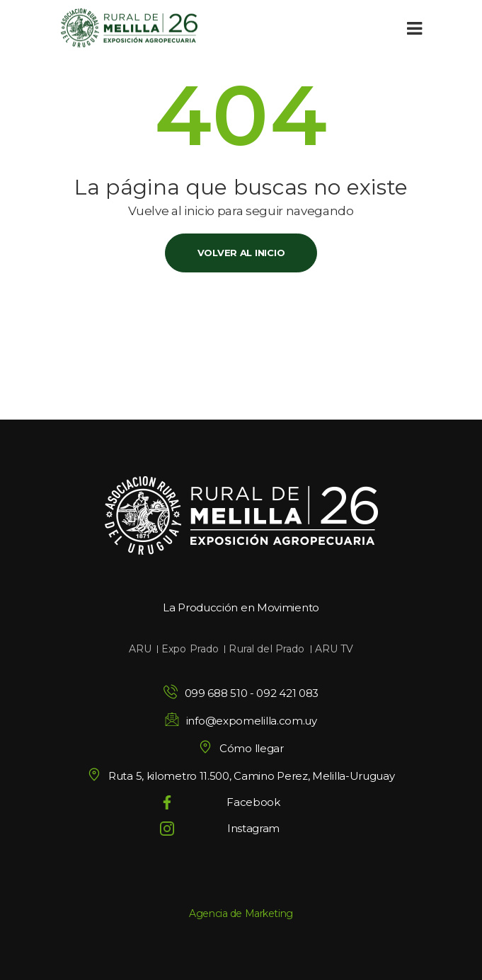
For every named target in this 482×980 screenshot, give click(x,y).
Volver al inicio (241, 253)
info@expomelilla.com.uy (252, 721)
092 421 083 (287, 693)
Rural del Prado (266, 649)
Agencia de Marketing (241, 913)
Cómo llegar (241, 748)
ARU (140, 649)
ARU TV (334, 649)
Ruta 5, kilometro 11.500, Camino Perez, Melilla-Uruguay (241, 776)
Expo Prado (190, 649)
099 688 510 (216, 693)
